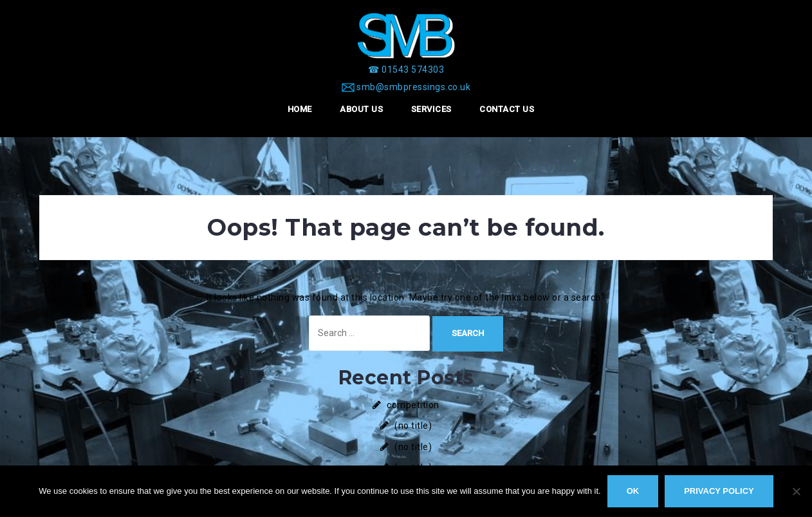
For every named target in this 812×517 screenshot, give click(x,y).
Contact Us (507, 109)
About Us (361, 109)
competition (413, 405)
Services (431, 109)
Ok (633, 491)
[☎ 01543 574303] (406, 70)
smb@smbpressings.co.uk (413, 87)
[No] (796, 491)
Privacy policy (719, 491)
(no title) (413, 426)
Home (300, 109)
